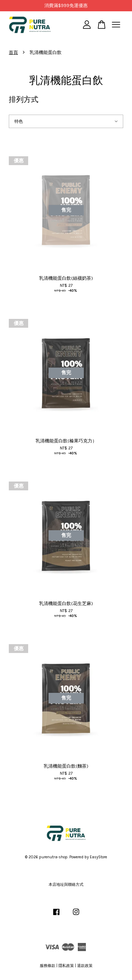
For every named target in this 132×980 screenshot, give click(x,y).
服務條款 (48, 966)
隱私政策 (66, 966)
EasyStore (98, 857)
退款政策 (85, 966)
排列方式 (24, 99)
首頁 (13, 52)
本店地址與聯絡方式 (66, 885)
